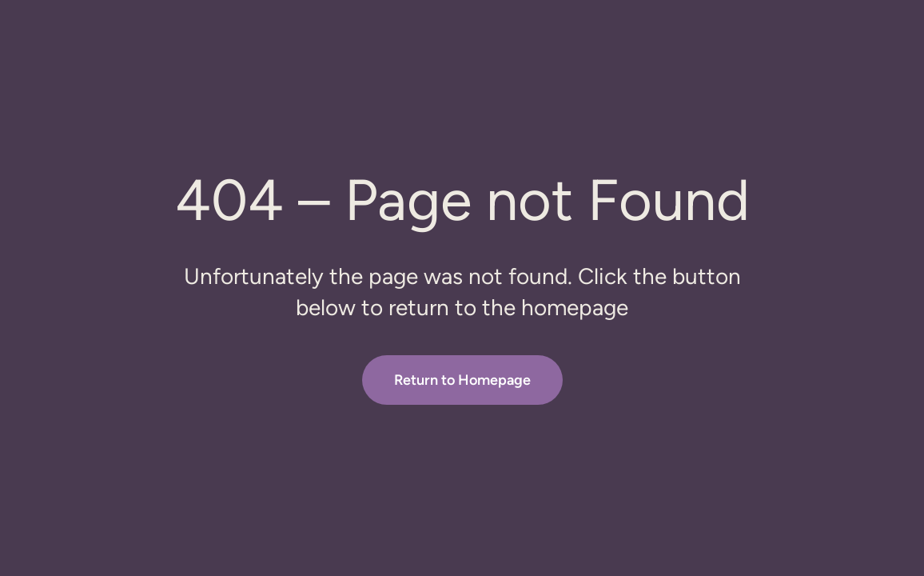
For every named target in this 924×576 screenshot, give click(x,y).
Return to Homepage (462, 380)
